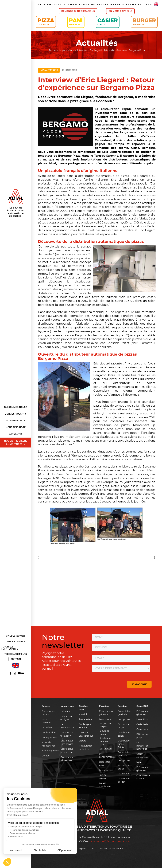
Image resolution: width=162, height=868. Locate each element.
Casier (108, 22)
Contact (16, 659)
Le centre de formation (67, 734)
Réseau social (16, 836)
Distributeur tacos (124, 742)
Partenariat (124, 774)
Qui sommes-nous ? (16, 407)
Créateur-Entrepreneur (86, 734)
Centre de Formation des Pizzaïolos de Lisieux (86, 316)
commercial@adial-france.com (110, 841)
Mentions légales (77, 849)
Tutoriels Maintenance (10, 648)
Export (82, 741)
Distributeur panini (124, 734)
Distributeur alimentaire (67, 759)
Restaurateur (86, 719)
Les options (105, 719)
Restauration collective (86, 747)
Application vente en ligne (106, 741)
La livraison (106, 749)
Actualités (16, 434)
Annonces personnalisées (22, 833)
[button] (7, 862)
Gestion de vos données (113, 849)
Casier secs (142, 729)
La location (66, 711)
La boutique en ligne (67, 718)
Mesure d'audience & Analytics (25, 830)
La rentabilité (106, 770)
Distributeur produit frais (67, 751)
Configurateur (16, 636)
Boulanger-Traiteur (85, 726)
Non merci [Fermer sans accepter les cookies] (16, 851)
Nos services (16, 420)
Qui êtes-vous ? (16, 414)
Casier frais (142, 724)
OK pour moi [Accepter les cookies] (65, 851)
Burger (144, 22)
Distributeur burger (124, 780)
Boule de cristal (105, 732)
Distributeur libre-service (67, 742)
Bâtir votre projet (105, 764)
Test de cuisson (103, 777)
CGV (93, 849)
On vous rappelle (120, 11)
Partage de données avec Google (26, 827)
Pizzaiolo (84, 714)
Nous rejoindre (16, 427)
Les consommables (107, 755)
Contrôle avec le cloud (144, 777)
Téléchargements (16, 654)
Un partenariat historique (142, 746)
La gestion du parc (105, 725)
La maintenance (67, 726)
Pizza (46, 22)
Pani (76, 22)
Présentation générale (106, 713)
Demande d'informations (78, 11)
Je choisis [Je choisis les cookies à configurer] (40, 851)
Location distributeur (105, 785)
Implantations (16, 641)
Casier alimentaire (142, 756)
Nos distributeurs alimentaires (16, 442)
